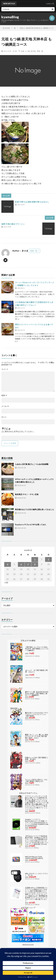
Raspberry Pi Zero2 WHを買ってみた (31, 525)
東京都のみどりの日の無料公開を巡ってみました (35, 509)
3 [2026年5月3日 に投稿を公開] (48, 559)
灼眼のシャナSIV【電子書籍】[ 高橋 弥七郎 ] (36, 758)
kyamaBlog (10, 17)
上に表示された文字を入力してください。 (18, 432)
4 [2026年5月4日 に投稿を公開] (8, 564)
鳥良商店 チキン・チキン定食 (27, 494)
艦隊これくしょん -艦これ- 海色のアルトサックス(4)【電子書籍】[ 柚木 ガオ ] (36, 736)
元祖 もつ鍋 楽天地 (28, 51)
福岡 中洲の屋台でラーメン (13, 224)
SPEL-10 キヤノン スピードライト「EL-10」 (36, 874)
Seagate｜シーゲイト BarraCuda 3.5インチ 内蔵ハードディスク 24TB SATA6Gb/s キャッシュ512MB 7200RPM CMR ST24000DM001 (37, 823)
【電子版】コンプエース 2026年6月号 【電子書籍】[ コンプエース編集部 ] (37, 649)
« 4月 (6, 583)
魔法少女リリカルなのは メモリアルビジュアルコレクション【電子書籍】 (37, 714)
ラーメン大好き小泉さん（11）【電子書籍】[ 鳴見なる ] (37, 780)
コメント (5, 369)
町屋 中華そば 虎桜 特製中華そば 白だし (32, 202)
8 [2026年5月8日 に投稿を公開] (35, 564)
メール (5, 406)
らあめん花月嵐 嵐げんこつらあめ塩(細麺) (32, 464)
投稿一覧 (34, 251)
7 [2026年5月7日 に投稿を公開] (28, 564)
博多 (39, 51)
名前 (4, 395)
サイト (4, 417)
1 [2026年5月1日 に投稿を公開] (35, 559)
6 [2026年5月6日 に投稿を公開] (21, 564)
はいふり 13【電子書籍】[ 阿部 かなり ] (36, 671)
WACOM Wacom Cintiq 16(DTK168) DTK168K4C (34, 857)
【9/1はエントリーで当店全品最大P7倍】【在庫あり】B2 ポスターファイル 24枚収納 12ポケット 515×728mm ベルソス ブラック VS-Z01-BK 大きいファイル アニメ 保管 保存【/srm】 (37, 840)
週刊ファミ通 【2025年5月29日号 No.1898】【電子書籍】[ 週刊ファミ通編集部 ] (37, 693)
